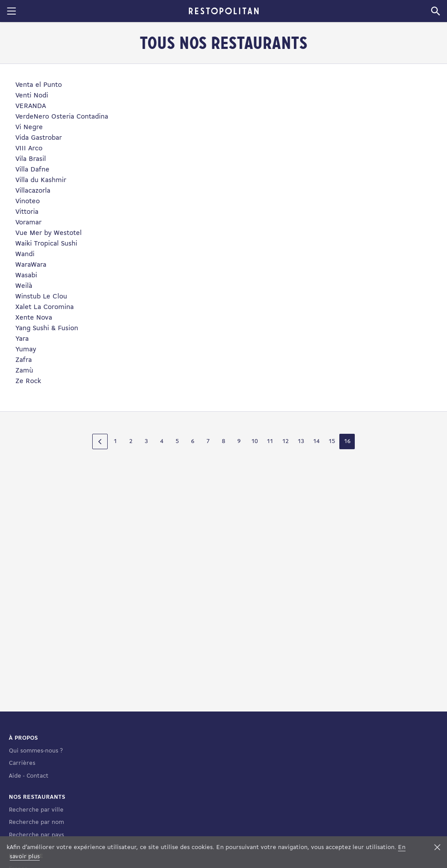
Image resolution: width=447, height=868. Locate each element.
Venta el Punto (39, 85)
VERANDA (31, 106)
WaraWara (31, 265)
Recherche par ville (36, 810)
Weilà (24, 286)
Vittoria (27, 212)
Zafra (24, 360)
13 (301, 441)
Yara (22, 339)
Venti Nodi (32, 96)
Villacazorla (33, 191)
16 (347, 441)
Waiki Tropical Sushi (46, 244)
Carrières (22, 763)
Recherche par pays (36, 835)
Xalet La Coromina (45, 307)
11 (270, 441)
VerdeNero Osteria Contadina (62, 117)
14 (316, 441)
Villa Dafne (32, 170)
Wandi (25, 254)
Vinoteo (28, 201)
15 (332, 441)
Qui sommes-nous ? (36, 751)
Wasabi (26, 276)
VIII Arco (29, 149)
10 (255, 441)
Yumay (26, 350)
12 (285, 441)
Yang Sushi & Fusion (47, 328)
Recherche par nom (36, 822)
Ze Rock (28, 381)
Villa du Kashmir (41, 180)
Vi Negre (29, 127)
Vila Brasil (31, 159)
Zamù (24, 371)
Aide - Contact (29, 776)
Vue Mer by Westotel (49, 233)
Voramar (28, 223)
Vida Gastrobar (39, 138)
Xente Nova (34, 318)
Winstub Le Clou (41, 297)
